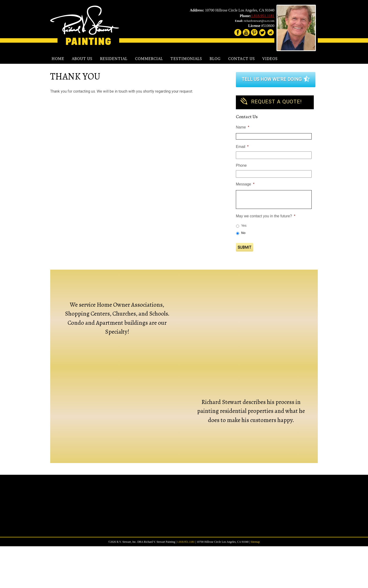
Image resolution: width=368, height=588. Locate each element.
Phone (241, 165)
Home (58, 59)
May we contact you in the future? (266, 216)
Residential (114, 59)
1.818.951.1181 (263, 16)
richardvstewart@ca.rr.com (259, 21)
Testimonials (186, 59)
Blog (215, 59)
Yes (244, 226)
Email (242, 147)
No (243, 233)
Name (243, 127)
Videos (270, 59)
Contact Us (241, 59)
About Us (82, 59)
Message (245, 184)
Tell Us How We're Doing (272, 79)
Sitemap (255, 584)
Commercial (149, 59)
